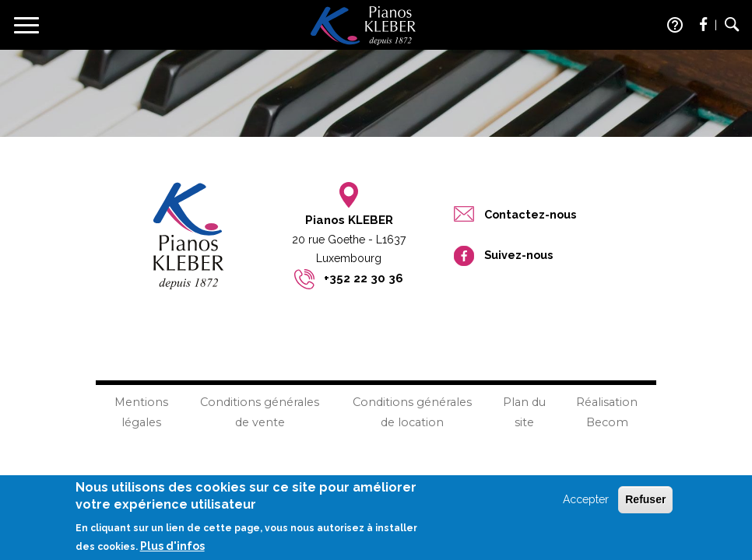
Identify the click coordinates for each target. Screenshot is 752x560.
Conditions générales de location (412, 412)
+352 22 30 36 (364, 278)
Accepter (586, 504)
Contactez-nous (530, 214)
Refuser (645, 504)
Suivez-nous (518, 255)
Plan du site (524, 412)
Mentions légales (141, 412)
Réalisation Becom (607, 412)
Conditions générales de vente (260, 412)
